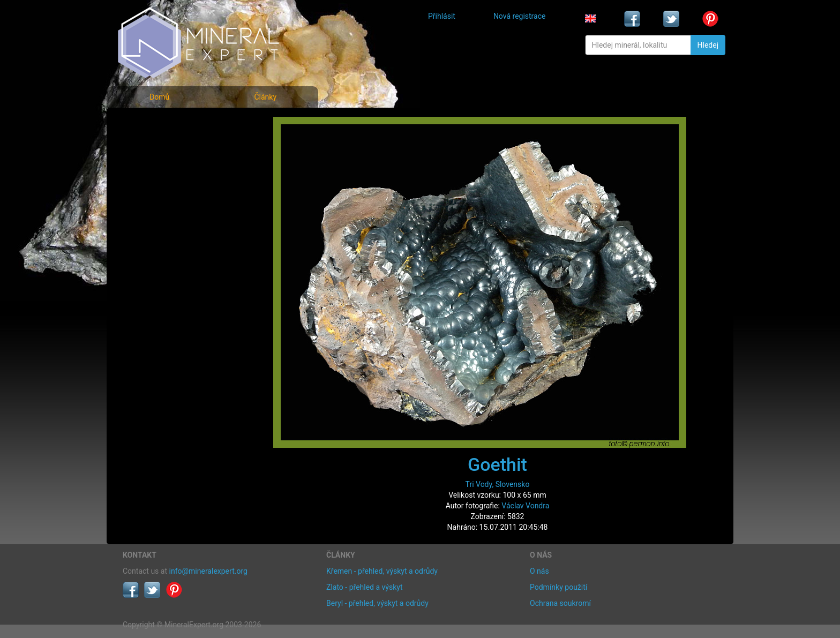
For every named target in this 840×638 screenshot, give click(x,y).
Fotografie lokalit (160, 171)
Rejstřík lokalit (154, 194)
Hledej (708, 45)
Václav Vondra (525, 506)
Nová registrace (520, 16)
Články (265, 97)
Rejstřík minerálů (160, 147)
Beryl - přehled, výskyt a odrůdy (377, 603)
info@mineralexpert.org (208, 571)
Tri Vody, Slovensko (498, 484)
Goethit (497, 464)
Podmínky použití (558, 587)
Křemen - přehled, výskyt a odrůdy (382, 571)
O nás (539, 571)
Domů (159, 97)
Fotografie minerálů (165, 123)
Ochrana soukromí (560, 603)
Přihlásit (442, 16)
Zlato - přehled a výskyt (364, 587)
